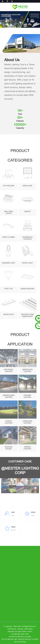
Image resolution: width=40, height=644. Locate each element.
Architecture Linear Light (24, 315)
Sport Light (24, 263)
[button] (18, 26)
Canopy (24, 211)
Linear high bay (24, 289)
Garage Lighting (24, 448)
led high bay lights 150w (20, 634)
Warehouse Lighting (24, 370)
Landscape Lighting (24, 422)
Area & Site (24, 186)
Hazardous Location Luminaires (24, 238)
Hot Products (12, 629)
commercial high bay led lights (20, 637)
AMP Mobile (29, 629)
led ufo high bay (20, 642)
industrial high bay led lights (28, 639)
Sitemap (20, 629)
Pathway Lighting (24, 396)
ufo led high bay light (9, 639)
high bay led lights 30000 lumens (20, 631)
